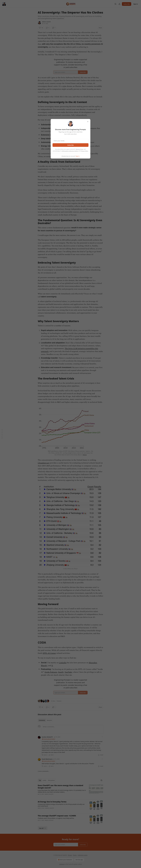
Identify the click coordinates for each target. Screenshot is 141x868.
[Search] (115, 4)
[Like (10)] (41, 28)
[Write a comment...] (72, 729)
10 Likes (53, 701)
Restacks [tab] (49, 720)
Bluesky (44, 666)
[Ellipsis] (102, 737)
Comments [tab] (42, 720)
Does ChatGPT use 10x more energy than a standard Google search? (60, 787)
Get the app (79, 860)
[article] (70, 791)
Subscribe (127, 4)
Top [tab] (40, 780)
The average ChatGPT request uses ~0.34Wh (57, 816)
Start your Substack (65, 860)
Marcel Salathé (46, 22)
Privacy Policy (84, 151)
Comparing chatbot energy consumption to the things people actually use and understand (61, 805)
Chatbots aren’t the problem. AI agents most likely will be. (56, 818)
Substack (62, 864)
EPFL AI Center (49, 653)
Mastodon (93, 663)
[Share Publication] (119, 4)
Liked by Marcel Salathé (49, 739)
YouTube (68, 672)
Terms (75, 855)
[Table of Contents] (2, 434)
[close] (88, 122)
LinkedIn (63, 663)
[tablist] (45, 720)
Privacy (70, 855)
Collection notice (83, 855)
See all (43, 828)
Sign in (136, 4)
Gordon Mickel (46, 737)
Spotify (61, 672)
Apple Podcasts (51, 672)
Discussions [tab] (51, 780)
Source (85, 455)
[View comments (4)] (48, 28)
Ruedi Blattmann (47, 759)
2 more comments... (44, 771)
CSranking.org (44, 463)
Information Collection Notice (70, 151)
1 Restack (59, 701)
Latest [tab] (44, 780)
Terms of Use (79, 149)
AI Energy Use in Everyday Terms (52, 802)
